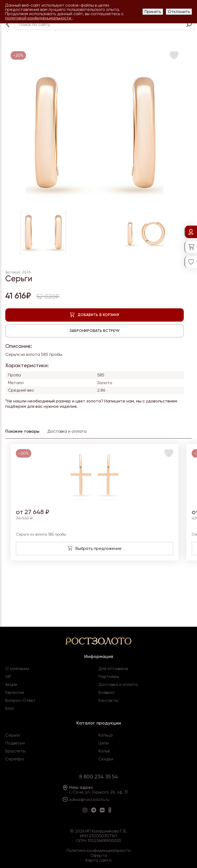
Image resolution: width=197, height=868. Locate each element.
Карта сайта (98, 860)
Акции (11, 684)
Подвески (15, 743)
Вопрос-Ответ (20, 700)
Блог (10, 708)
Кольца (106, 735)
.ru (107, 799)
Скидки (106, 759)
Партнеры (109, 676)
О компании (17, 668)
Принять (153, 12)
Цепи (104, 743)
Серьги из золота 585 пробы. (41, 534)
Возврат (107, 692)
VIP (8, 676)
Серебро (15, 759)
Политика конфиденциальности (98, 850)
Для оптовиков (113, 668)
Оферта (99, 855)
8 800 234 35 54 (99, 777)
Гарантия (15, 692)
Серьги (12, 735)
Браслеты (15, 751)
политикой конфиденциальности (39, 18)
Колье (104, 751)
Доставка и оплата (118, 684)
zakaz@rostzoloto (87, 799)
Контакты (108, 700)
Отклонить (179, 12)
